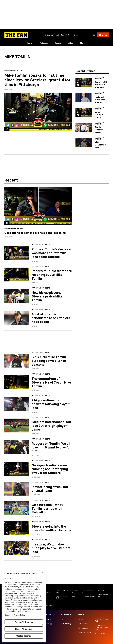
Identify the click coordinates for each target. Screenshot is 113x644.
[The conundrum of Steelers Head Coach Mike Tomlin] (17, 382)
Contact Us (75, 592)
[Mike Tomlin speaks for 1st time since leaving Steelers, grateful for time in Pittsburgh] (38, 112)
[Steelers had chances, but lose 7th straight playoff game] (17, 425)
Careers (81, 619)
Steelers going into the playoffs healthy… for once (51, 528)
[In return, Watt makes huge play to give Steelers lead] (17, 548)
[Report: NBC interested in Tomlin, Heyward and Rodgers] (84, 82)
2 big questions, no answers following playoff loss (51, 404)
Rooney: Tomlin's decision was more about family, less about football (51, 253)
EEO (74, 596)
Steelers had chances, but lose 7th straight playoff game (51, 426)
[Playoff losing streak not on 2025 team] (17, 489)
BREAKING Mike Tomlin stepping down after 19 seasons (49, 361)
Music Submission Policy (102, 620)
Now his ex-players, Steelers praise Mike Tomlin (47, 296)
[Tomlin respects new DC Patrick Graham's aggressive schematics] (84, 127)
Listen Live (48, 619)
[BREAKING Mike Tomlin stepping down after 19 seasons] (17, 360)
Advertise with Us (64, 35)
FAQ (63, 619)
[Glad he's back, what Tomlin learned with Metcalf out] (17, 508)
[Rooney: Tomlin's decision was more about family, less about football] (17, 253)
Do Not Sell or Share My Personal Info (102, 627)
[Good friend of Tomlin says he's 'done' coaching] (38, 206)
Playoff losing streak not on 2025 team (50, 489)
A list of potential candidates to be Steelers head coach (51, 318)
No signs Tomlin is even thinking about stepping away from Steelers (50, 469)
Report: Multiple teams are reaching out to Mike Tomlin (52, 275)
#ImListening (66, 624)
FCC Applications (88, 596)
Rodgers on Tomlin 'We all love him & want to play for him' (51, 447)
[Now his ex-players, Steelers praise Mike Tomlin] (17, 296)
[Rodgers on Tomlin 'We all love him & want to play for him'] (17, 447)
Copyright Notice (84, 633)
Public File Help (101, 633)
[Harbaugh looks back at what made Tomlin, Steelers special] (84, 97)
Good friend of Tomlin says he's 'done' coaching (35, 233)
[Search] (94, 35)
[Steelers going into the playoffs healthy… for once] (17, 528)
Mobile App (48, 624)
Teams (58, 43)
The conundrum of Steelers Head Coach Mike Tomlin (51, 382)
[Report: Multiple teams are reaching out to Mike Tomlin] (17, 274)
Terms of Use (83, 628)
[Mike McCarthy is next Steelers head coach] (84, 142)
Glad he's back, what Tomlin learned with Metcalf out (47, 508)
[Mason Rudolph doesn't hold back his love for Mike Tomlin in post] (84, 112)
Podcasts (44, 43)
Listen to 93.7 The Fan (63, 592)
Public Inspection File (88, 592)
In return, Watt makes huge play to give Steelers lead (51, 548)
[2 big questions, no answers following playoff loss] (17, 404)
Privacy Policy (83, 624)
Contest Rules (103, 591)
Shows (29, 43)
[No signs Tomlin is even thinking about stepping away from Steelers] (17, 469)
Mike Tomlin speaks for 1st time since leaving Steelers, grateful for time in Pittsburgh (37, 80)
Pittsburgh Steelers (14, 70)
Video (71, 43)
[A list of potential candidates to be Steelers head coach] (17, 318)
